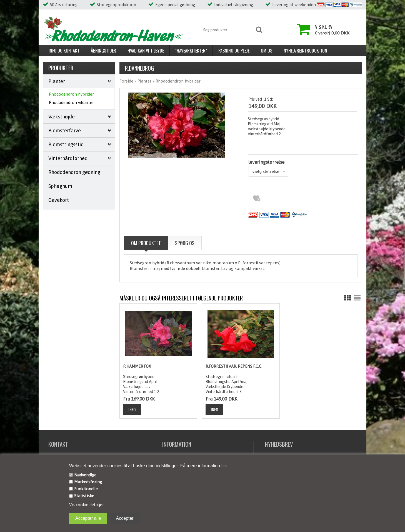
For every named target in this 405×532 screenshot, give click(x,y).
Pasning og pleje (234, 51)
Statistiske (84, 496)
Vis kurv (324, 27)
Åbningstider (103, 51)
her (224, 466)
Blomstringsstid (66, 144)
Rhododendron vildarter (71, 102)
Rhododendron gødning (74, 172)
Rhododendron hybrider (71, 94)
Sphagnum (60, 186)
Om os (267, 51)
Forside (126, 81)
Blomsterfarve (65, 130)
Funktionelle (86, 489)
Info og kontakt (64, 51)
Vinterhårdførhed (68, 158)
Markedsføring (88, 482)
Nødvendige (85, 475)
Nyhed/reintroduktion (305, 51)
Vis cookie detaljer (87, 505)
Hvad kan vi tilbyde (146, 51)
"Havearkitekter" (191, 51)
